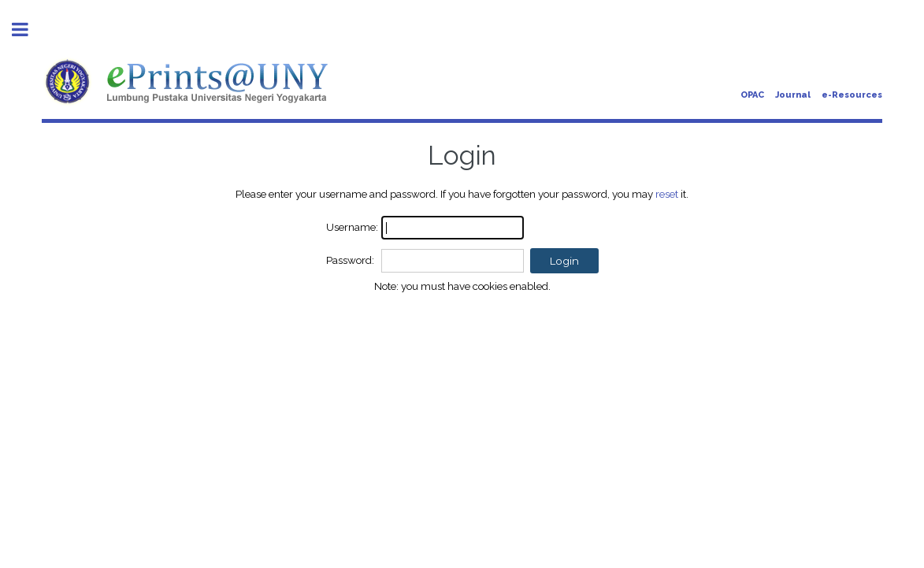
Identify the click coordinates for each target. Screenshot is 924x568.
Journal (793, 95)
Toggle (28, 30)
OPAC (752, 95)
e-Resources (852, 95)
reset (667, 194)
